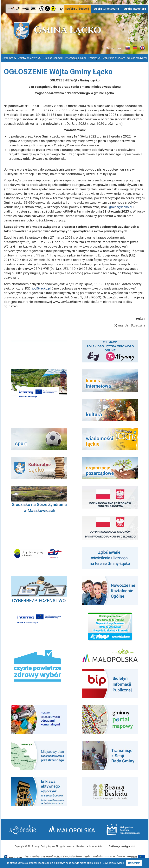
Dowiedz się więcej (113, 863)
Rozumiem (134, 863)
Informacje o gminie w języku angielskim (142, 48)
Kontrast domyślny (42, 9)
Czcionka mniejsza (61, 8)
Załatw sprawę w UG (30, 58)
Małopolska (72, 829)
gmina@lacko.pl (121, 207)
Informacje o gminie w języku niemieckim (135, 48)
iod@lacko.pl (41, 288)
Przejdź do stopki (75, 0)
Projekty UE (95, 58)
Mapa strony (113, 48)
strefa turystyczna (106, 9)
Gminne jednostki (53, 58)
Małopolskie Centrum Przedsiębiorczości (123, 830)
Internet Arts (96, 846)
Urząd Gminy (9, 58)
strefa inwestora (135, 9)
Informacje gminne (76, 58)
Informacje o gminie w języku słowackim (128, 48)
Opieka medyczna (137, 58)
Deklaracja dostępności (122, 846)
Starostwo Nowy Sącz (23, 830)
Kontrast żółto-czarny (53, 9)
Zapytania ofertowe (114, 58)
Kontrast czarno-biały (47, 9)
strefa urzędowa (78, 9)
